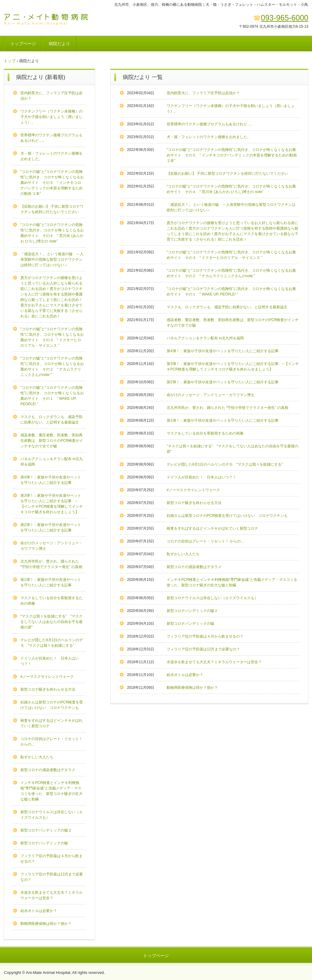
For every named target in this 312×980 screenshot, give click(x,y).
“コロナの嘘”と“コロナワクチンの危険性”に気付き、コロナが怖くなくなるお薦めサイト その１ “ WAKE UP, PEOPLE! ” (52, 396)
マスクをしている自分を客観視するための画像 (205, 433)
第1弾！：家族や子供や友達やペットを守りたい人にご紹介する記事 (223, 420)
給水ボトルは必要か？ (185, 675)
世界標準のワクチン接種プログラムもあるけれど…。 (211, 124)
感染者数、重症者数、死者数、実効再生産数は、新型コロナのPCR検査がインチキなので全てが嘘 (52, 441)
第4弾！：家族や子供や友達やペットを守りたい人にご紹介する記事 (223, 351)
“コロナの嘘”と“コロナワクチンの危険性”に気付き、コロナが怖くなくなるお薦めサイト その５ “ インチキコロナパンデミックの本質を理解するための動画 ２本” (232, 155)
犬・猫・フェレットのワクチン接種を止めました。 (209, 137)
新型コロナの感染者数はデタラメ (194, 567)
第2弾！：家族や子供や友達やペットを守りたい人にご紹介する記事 (223, 382)
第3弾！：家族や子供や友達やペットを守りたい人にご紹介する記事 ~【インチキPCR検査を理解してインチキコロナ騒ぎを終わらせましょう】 (52, 504)
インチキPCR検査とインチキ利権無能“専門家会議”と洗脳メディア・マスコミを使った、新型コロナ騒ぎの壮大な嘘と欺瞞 (51, 791)
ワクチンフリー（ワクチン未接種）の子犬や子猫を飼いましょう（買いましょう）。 (51, 117)
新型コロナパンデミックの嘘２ (192, 611)
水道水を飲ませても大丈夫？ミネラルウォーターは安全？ (214, 662)
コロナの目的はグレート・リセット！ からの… (206, 541)
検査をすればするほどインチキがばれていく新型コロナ (212, 528)
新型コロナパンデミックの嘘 (190, 624)
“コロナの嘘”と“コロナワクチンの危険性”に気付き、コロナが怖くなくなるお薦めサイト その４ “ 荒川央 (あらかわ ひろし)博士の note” (52, 233)
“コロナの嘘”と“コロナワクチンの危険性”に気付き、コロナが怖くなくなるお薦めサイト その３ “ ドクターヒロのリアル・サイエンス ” (52, 337)
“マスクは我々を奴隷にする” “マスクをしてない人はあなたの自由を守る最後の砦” (51, 622)
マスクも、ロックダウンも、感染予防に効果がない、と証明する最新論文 (227, 307)
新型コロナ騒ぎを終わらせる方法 (194, 503)
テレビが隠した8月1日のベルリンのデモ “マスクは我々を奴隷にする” (225, 464)
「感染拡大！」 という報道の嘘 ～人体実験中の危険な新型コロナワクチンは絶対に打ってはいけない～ (52, 259)
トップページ (23, 44)
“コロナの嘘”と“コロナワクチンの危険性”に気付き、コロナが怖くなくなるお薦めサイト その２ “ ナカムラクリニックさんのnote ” (52, 367)
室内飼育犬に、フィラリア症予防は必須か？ (203, 93)
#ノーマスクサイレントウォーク (193, 490)
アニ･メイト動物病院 (46, 19)
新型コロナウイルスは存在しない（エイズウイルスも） (212, 598)
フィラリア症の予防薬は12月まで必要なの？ (203, 649)
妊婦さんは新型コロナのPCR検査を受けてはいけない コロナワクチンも (227, 516)
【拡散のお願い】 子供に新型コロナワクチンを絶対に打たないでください (227, 173)
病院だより (59, 44)
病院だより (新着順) (41, 77)
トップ (10, 61)
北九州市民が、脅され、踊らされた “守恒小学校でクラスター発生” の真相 (227, 408)
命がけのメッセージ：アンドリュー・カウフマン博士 (211, 395)
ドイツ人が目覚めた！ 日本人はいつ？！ (201, 477)
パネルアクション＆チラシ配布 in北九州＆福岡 (205, 338)
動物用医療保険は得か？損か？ (192, 688)
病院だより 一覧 (143, 77)
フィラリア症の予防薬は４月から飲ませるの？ (205, 636)
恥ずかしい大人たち (183, 554)
